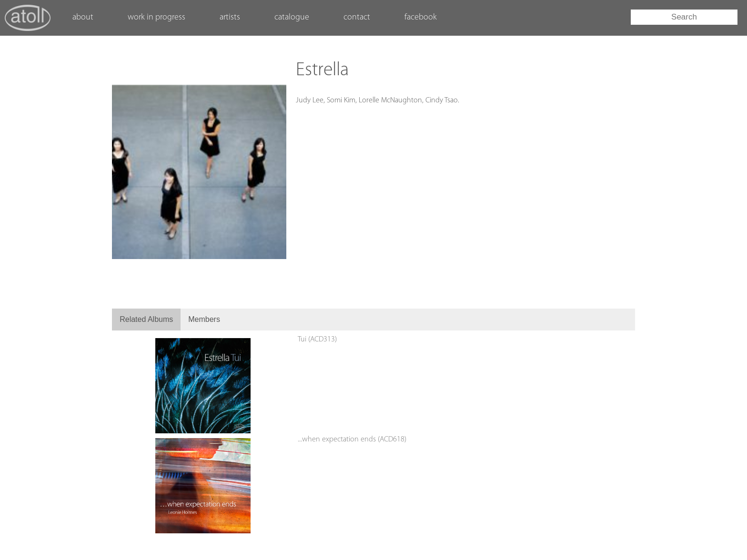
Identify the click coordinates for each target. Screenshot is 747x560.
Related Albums (146, 319)
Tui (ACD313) (317, 340)
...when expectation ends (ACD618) (352, 440)
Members (204, 319)
